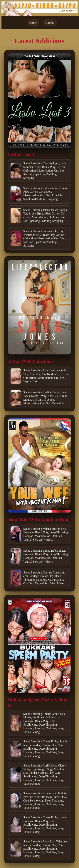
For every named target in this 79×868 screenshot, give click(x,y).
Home (33, 23)
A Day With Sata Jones (31, 361)
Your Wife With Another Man (38, 519)
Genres (50, 23)
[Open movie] (39, 101)
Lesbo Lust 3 (21, 155)
